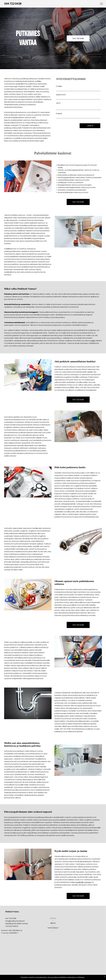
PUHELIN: (59, 114)
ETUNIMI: (59, 86)
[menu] (101, 4)
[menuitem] (53, 918)
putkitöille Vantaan (84, 882)
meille (93, 341)
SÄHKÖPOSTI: (61, 95)
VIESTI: (58, 103)
